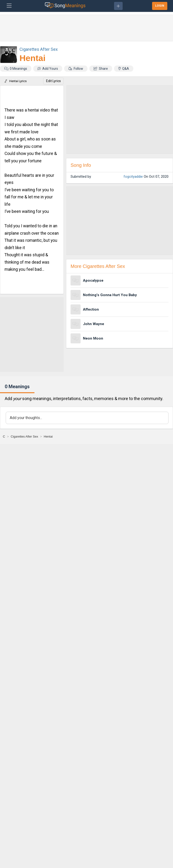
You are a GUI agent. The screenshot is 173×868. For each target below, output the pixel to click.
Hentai (32, 58)
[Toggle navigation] (9, 6)
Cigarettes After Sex (39, 49)
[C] (4, 436)
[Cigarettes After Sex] (24, 436)
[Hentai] (48, 436)
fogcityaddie (133, 177)
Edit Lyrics (53, 81)
